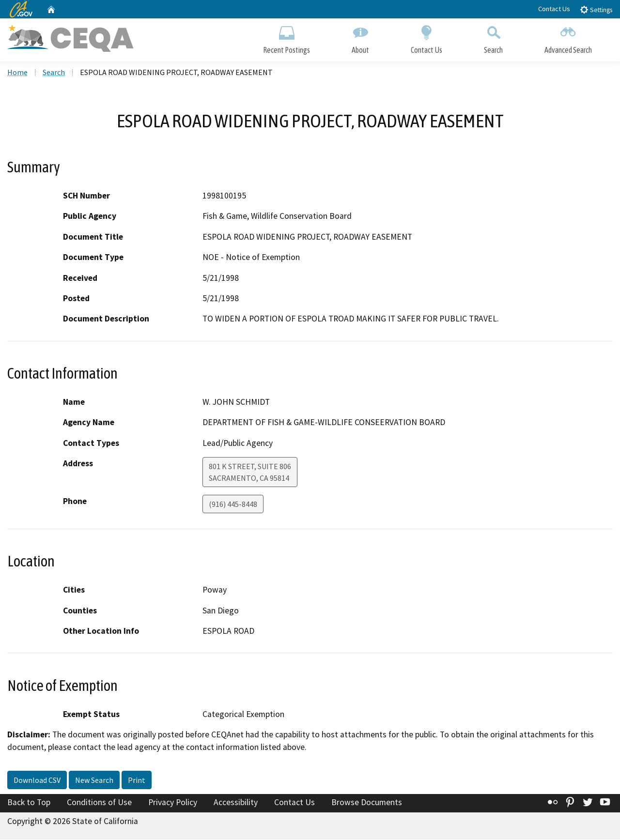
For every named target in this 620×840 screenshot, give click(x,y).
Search (493, 38)
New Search (94, 781)
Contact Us (554, 9)
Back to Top (29, 803)
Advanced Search (568, 38)
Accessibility (236, 803)
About (360, 38)
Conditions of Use (99, 803)
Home (17, 73)
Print (137, 781)
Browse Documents (367, 803)
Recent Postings (287, 38)
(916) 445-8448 (233, 505)
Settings (596, 9)
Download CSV (37, 781)
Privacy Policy (173, 803)
